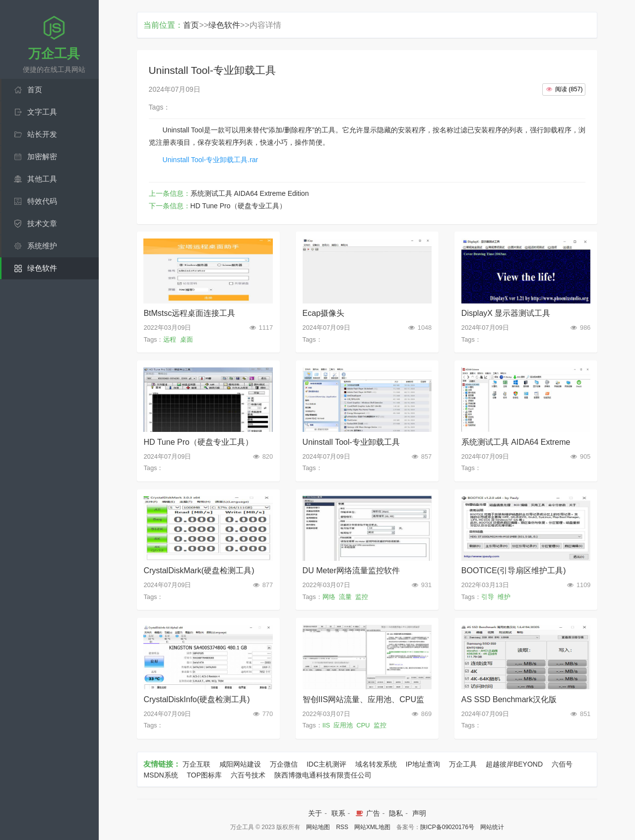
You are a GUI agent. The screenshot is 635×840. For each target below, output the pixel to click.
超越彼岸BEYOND (514, 764)
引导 (488, 597)
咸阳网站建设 (240, 764)
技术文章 (42, 223)
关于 (315, 813)
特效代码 (42, 201)
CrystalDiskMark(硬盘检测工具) (199, 570)
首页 (35, 90)
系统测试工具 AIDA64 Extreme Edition (250, 193)
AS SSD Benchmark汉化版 (509, 699)
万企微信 (284, 764)
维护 (504, 597)
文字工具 (42, 112)
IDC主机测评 (326, 764)
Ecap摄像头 (323, 313)
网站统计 (492, 827)
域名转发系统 (376, 764)
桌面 (187, 339)
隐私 (396, 813)
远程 (170, 339)
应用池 (343, 725)
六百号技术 (248, 775)
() (564, 89)
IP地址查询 (423, 764)
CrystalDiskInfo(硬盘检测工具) (196, 699)
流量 (345, 597)
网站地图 (318, 827)
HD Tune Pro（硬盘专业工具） (238, 206)
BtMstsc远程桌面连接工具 (189, 313)
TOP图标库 (205, 775)
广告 (367, 813)
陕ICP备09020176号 (447, 827)
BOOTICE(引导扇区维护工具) (514, 570)
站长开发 (42, 134)
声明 (419, 813)
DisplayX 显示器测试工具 (506, 313)
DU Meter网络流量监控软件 (351, 570)
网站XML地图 (372, 827)
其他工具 (42, 179)
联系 (338, 813)
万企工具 (463, 764)
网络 (329, 597)
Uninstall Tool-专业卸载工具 (351, 442)
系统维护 (42, 246)
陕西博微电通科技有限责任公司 (323, 775)
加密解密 (42, 156)
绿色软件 (42, 268)
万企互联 (196, 764)
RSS (342, 827)
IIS (326, 725)
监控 (362, 597)
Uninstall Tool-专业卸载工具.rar (211, 160)
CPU (363, 725)
